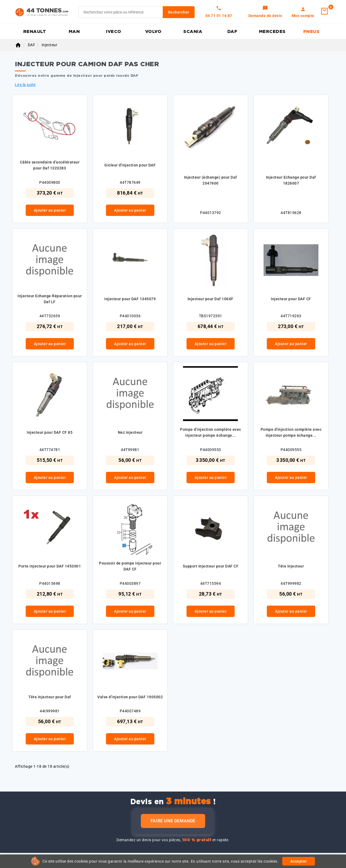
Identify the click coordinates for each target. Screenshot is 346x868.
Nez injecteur (130, 432)
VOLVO (153, 32)
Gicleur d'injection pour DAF (130, 165)
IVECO (114, 32)
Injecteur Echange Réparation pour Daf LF (50, 299)
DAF (232, 32)
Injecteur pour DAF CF (291, 299)
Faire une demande (173, 821)
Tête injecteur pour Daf (50, 697)
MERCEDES (272, 32)
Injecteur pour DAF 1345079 (130, 299)
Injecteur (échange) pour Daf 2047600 (211, 180)
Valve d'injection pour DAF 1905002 (130, 697)
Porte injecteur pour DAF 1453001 (50, 566)
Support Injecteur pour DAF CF (211, 566)
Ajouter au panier (50, 210)
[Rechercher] (137, 12)
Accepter (299, 861)
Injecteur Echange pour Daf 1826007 (291, 180)
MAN (74, 32)
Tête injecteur (291, 566)
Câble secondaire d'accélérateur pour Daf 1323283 (50, 165)
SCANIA (193, 32)
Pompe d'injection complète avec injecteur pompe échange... (211, 432)
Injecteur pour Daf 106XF (211, 299)
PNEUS (312, 32)
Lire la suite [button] (25, 85)
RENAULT (35, 32)
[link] (265, 12)
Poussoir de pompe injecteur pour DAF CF (130, 566)
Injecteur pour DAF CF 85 (50, 432)
